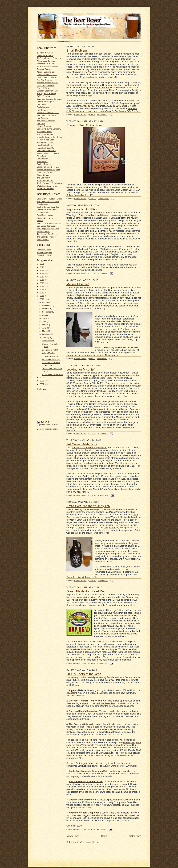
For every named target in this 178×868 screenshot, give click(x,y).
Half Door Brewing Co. (46, 115)
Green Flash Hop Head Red (86, 591)
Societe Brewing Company (48, 170)
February (46, 334)
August (46, 315)
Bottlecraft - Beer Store (47, 210)
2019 (42, 270)
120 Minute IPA (124, 106)
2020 (42, 267)
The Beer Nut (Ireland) (46, 237)
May (44, 325)
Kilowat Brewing (44, 126)
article (80, 213)
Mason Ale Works (44, 132)
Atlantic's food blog (103, 213)
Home (104, 836)
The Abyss (89, 72)
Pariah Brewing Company (48, 153)
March (45, 331)
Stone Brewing (43, 175)
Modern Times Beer (45, 140)
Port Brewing (42, 159)
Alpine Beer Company (46, 61)
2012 (42, 293)
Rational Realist (50, 425)
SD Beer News (43, 231)
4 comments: (102, 115)
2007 (42, 384)
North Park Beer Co (45, 148)
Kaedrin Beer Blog (45, 218)
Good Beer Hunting (45, 215)
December (47, 302)
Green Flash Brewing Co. (48, 113)
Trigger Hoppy (111, 528)
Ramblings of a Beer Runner (49, 223)
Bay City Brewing (44, 80)
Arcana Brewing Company (48, 66)
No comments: (104, 199)
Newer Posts (73, 836)
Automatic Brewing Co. (47, 74)
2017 (42, 277)
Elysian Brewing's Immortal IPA (86, 781)
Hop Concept (43, 118)
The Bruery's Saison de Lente (85, 724)
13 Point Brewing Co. (46, 53)
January (46, 338)
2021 (42, 264)
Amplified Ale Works (45, 64)
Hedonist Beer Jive (105, 703)
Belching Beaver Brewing (48, 83)
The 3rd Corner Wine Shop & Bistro (89, 448)
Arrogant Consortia (45, 69)
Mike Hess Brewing (45, 134)
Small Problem (48, 341)
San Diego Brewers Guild (48, 229)
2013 (42, 290)
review (85, 703)
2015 (42, 283)
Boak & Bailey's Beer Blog (48, 207)
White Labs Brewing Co (47, 186)
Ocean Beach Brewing (46, 151)
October (46, 309)
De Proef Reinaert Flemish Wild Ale (88, 701)
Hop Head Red (99, 647)
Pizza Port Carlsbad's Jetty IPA (88, 506)
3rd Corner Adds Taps (51, 359)
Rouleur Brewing (44, 164)
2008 (42, 381)
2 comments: (103, 273)
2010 (42, 299)
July (44, 318)
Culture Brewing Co (45, 102)
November (47, 306)
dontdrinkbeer (43, 212)
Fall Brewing (42, 110)
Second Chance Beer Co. (48, 167)
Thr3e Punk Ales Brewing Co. (50, 183)
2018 (42, 273)
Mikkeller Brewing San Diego (49, 137)
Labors (123, 787)
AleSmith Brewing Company (49, 58)
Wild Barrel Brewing (45, 189)
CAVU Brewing (43, 96)
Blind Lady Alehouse (46, 85)
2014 (42, 286)
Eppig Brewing (43, 107)
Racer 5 (113, 90)
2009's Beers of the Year (52, 375)
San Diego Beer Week (46, 226)
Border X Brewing (44, 88)
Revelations (121, 525)
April (44, 328)
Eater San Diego (44, 250)
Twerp (81, 528)
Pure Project (42, 161)
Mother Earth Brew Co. (47, 142)
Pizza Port (41, 156)
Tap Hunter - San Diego (47, 234)
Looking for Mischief (50, 356)
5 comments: (103, 433)
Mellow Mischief (49, 353)
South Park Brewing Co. (47, 172)
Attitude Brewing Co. (46, 72)
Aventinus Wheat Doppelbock (85, 813)
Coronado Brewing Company (49, 99)
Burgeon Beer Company (47, 91)
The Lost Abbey (44, 178)
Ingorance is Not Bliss (51, 350)
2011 (42, 296)
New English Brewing (46, 145)
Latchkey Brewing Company (49, 129)
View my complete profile (48, 429)
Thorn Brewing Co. (45, 180)
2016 (42, 280)
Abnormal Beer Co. (45, 56)
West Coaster (43, 240)
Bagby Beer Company (46, 77)
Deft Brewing (42, 104)
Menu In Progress (44, 252)
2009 (42, 378)
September (47, 312)
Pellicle (40, 221)
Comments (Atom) (89, 842)
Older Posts (135, 836)
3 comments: (103, 581)
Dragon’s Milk (88, 106)
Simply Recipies (44, 255)
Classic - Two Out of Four (84, 125)
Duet (134, 90)
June (45, 322)
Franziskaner (103, 88)
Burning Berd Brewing (46, 94)
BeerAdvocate (43, 204)
